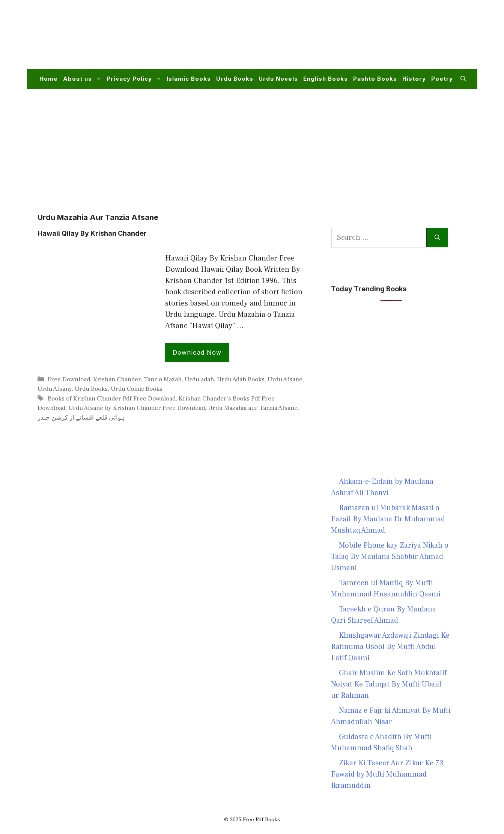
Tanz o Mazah (163, 379)
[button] (463, 79)
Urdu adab (199, 379)
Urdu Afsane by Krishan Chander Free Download (137, 408)
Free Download (69, 379)
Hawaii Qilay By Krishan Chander (92, 233)
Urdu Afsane (285, 379)
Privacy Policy (135, 79)
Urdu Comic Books (137, 389)
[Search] (437, 238)
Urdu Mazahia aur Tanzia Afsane (253, 408)
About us (83, 79)
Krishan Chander (117, 379)
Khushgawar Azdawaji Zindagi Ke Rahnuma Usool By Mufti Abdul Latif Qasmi (390, 647)
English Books (326, 79)
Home (49, 79)
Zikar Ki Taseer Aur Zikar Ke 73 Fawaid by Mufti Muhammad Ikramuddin (387, 774)
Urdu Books (235, 79)
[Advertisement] (329, 39)
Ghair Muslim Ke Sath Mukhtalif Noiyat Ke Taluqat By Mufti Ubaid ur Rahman (389, 684)
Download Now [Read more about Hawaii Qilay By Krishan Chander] (197, 352)
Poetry (442, 79)
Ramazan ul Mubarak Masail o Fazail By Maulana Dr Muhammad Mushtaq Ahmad (388, 519)
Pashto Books (375, 79)
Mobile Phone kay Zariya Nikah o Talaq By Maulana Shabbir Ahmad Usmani (390, 557)
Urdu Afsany (55, 389)
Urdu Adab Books (241, 379)
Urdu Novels (278, 79)
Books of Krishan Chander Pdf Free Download (112, 399)
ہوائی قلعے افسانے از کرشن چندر (81, 418)
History (414, 79)
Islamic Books (189, 79)
